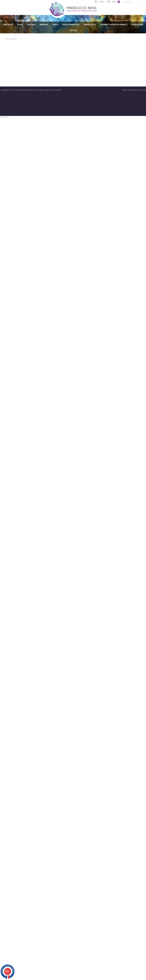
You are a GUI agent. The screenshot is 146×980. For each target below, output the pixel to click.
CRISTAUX (31, 25)
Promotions (137, 25)
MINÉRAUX (44, 25)
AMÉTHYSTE (8, 25)
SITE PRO (73, 30)
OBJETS (55, 25)
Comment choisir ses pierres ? (114, 25)
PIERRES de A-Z (90, 25)
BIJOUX (20, 25)
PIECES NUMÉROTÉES (71, 25)
